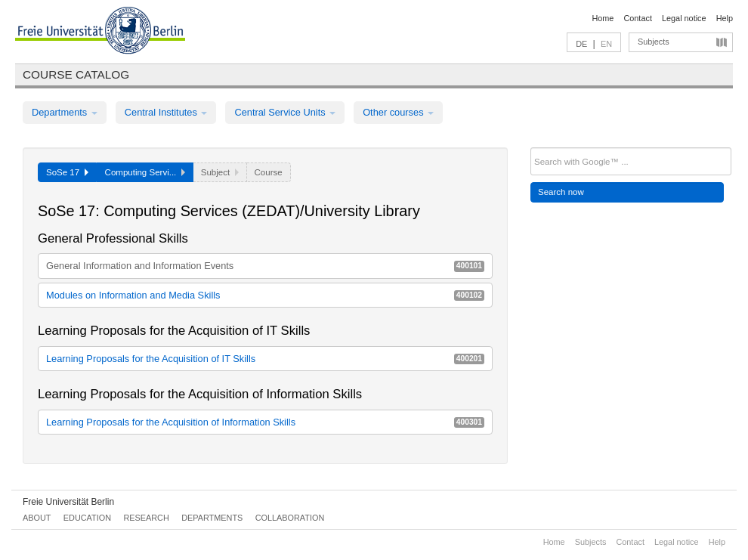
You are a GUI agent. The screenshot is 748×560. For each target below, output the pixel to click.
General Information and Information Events (265, 266)
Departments (65, 112)
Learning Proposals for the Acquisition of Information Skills (265, 422)
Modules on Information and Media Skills (265, 295)
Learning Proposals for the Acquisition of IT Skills (265, 359)
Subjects (654, 42)
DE (581, 44)
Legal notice (684, 18)
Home (603, 18)
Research (146, 518)
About (37, 518)
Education (87, 518)
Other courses (398, 112)
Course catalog (76, 74)
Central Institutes (166, 112)
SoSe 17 (67, 172)
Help (725, 18)
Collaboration (290, 518)
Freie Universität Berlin (68, 502)
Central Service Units (285, 112)
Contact (637, 18)
